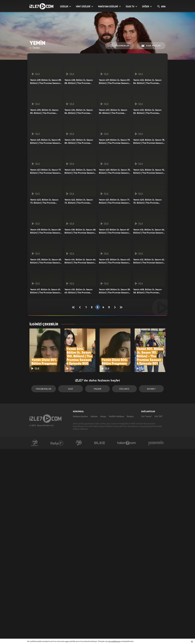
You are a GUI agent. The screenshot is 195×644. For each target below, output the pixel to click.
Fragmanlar (120, 46)
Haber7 (127, 443)
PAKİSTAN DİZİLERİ (109, 7)
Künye (103, 416)
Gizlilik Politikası (116, 416)
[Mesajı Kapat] (192, 642)
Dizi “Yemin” (147, 416)
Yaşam (98, 389)
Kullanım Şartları (80, 416)
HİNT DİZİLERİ (85, 7)
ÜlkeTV (100, 443)
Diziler (35, 48)
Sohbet (151, 389)
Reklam (94, 416)
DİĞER (147, 7)
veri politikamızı (114, 641)
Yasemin (156, 443)
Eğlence (124, 389)
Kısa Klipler (151, 46)
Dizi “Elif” (159, 416)
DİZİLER (66, 7)
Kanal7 (35, 443)
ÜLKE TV (131, 7)
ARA (161, 7)
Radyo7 (57, 443)
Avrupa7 (79, 443)
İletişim (130, 416)
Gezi (71, 389)
